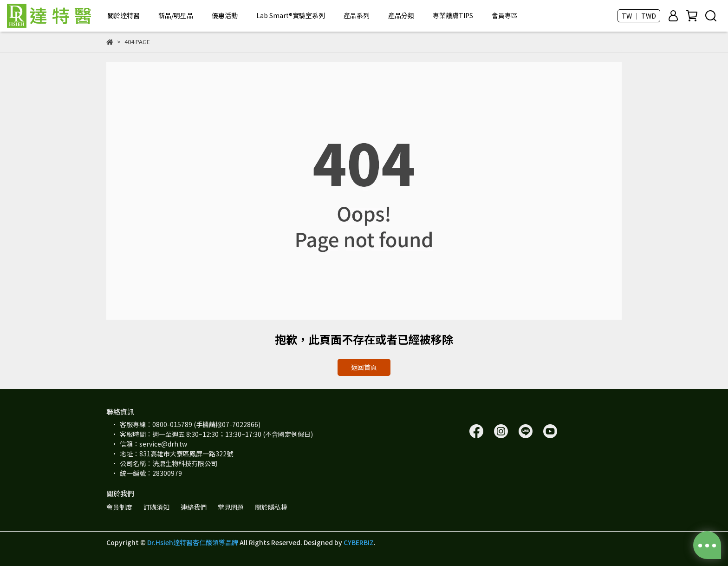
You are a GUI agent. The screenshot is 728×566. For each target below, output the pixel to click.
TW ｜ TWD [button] (639, 16)
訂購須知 (156, 507)
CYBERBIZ (359, 542)
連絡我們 (194, 507)
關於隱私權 (271, 507)
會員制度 (119, 507)
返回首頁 (364, 367)
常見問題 (231, 507)
